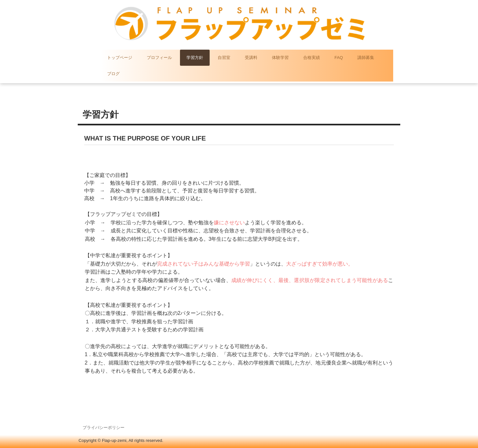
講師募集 (366, 58)
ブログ (113, 74)
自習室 (224, 58)
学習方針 (195, 58)
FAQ (339, 58)
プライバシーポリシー (104, 428)
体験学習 (280, 58)
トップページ (120, 58)
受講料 (251, 58)
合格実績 (312, 58)
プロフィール (159, 58)
